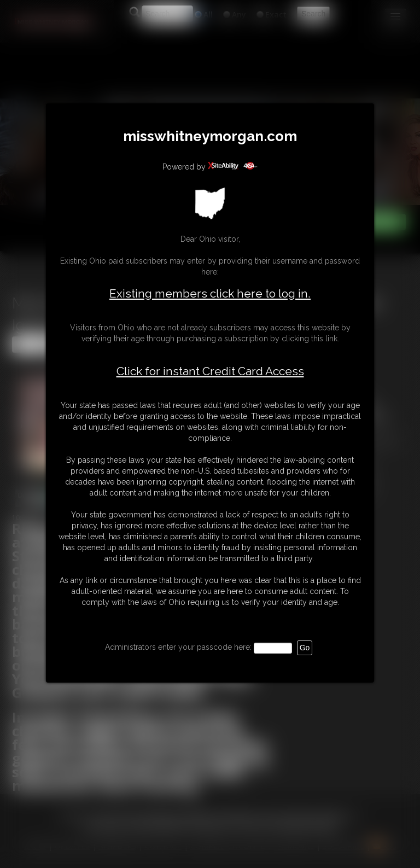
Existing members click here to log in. (210, 293)
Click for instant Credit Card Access (210, 371)
